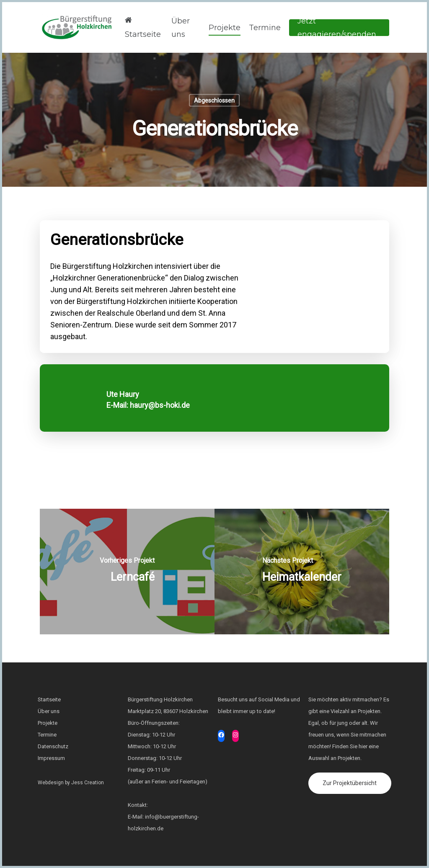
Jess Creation (88, 783)
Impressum (51, 758)
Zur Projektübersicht (350, 783)
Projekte (225, 28)
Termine (265, 28)
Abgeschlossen (214, 100)
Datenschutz (53, 746)
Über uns (181, 28)
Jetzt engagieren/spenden (337, 28)
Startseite (143, 26)
